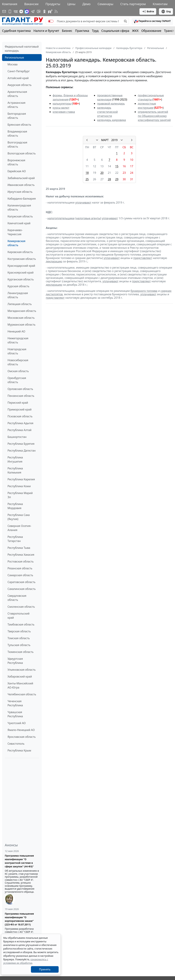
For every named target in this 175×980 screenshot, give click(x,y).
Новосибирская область (18, 362)
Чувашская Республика (15, 714)
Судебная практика (16, 31)
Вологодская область (22, 153)
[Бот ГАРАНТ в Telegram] (39, 11)
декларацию (54, 261)
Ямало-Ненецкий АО (21, 730)
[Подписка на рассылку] (4, 11)
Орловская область (20, 389)
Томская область (19, 638)
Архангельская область (17, 94)
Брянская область (19, 125)
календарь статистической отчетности (107, 112)
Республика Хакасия (21, 555)
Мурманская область (21, 325)
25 (87, 179)
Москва (12, 64)
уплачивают (83, 203)
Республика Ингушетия (15, 459)
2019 (114, 140)
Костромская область (22, 259)
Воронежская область (16, 162)
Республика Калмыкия (15, 470)
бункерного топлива (144, 291)
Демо (86, 4)
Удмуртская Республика (15, 661)
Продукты (53, 4)
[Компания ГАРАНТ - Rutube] (50, 11)
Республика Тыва (19, 548)
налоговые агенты (88, 218)
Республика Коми (19, 486)
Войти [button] (148, 11)
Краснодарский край (21, 266)
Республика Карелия (21, 479)
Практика (82, 31)
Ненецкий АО (16, 331)
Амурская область (19, 85)
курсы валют (61, 108)
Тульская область (19, 645)
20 (102, 173)
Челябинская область (22, 694)
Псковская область (20, 416)
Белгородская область (17, 116)
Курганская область (21, 279)
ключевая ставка (64, 112)
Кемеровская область (16, 243)
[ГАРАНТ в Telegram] (33, 11)
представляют (143, 258)
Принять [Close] (45, 969)
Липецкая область (20, 304)
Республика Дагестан (22, 451)
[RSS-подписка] (56, 11)
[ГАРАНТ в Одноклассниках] (44, 11)
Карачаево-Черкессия (15, 232)
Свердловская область (17, 598)
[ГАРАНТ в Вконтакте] (16, 11)
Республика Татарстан (15, 539)
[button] (152, 21)
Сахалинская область (22, 589)
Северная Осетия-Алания (19, 528)
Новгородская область (17, 351)
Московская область (21, 318)
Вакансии (31, 4)
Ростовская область (21, 561)
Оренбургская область (17, 380)
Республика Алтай (19, 430)
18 (87, 173)
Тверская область (19, 631)
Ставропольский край (18, 616)
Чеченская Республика (15, 703)
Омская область (18, 371)
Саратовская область (21, 582)
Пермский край (18, 403)
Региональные (14, 58)
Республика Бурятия (21, 444)
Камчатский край (19, 223)
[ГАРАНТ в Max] (27, 11)
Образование (151, 31)
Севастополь (16, 744)
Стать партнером (133, 4)
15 (117, 166)
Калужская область (20, 216)
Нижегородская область (18, 340)
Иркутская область (20, 192)
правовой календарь (111, 104)
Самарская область (20, 575)
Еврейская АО (17, 171)
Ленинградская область (18, 295)
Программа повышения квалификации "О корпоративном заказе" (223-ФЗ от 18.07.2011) (19, 919)
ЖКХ (135, 31)
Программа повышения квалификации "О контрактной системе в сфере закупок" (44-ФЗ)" (19, 861)
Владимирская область (17, 134)
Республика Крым (19, 750)
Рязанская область (20, 568)
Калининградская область (19, 207)
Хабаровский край (20, 676)
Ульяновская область (22, 670)
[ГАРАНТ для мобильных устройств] (10, 11)
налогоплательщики (61, 218)
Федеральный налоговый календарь (22, 49)
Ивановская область (21, 185)
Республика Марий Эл (20, 495)
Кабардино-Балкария (22, 199)
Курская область (18, 286)
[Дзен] (21, 11)
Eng (166, 11)
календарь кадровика (111, 120)
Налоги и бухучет (46, 31)
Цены (71, 4)
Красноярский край (21, 273)
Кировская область (20, 252)
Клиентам (160, 4)
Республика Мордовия (15, 506)
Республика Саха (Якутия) (19, 517)
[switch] (51, 21)
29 (117, 179)
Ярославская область (22, 737)
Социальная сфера (115, 31)
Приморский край (19, 409)
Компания (10, 4)
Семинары (105, 4)
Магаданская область (22, 311)
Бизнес (67, 31)
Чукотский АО (17, 723)
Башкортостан (17, 437)
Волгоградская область (17, 144)
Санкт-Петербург (19, 71)
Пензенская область (21, 396)
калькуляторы (62, 104)
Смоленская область (21, 607)
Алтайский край (18, 78)
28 (109, 179)
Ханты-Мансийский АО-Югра (20, 685)
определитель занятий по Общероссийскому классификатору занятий (154, 116)
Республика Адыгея (20, 423)
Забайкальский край (21, 178)
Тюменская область (21, 652)
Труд (95, 31)
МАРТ (105, 140)
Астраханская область (16, 105)
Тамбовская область (21, 624)
